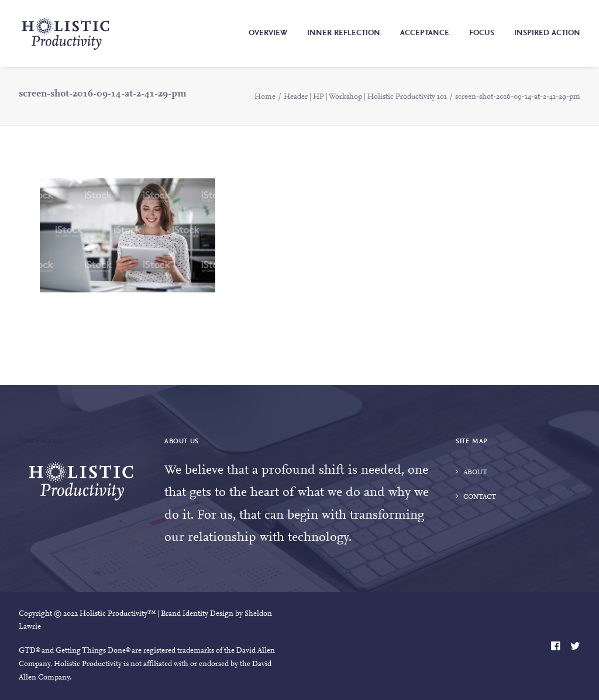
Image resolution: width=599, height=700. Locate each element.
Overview (268, 33)
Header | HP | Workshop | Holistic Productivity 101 (365, 97)
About (475, 473)
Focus (482, 33)
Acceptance (425, 33)
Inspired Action (547, 33)
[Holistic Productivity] (66, 33)
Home (265, 97)
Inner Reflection (344, 33)
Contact (480, 497)
